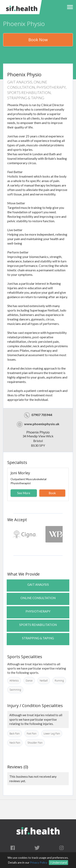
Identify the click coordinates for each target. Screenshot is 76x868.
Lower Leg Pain (52, 734)
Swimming (15, 690)
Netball (44, 681)
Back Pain (15, 734)
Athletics (14, 681)
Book (52, 493)
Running (59, 681)
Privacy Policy (39, 862)
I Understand (58, 862)
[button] (69, 7)
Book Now (38, 40)
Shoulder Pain (35, 743)
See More (24, 493)
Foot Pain (32, 734)
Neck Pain (15, 743)
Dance (29, 681)
